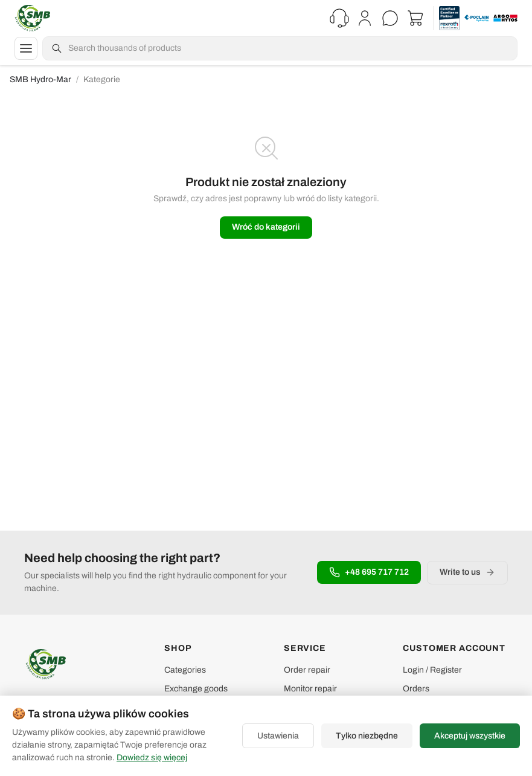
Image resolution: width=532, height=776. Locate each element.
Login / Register (432, 670)
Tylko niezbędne (367, 736)
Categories (185, 670)
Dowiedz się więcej (152, 758)
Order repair (307, 670)
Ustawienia (278, 736)
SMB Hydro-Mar (40, 79)
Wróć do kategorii (266, 227)
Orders (416, 689)
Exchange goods (196, 689)
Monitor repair (310, 689)
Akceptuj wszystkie (470, 736)
